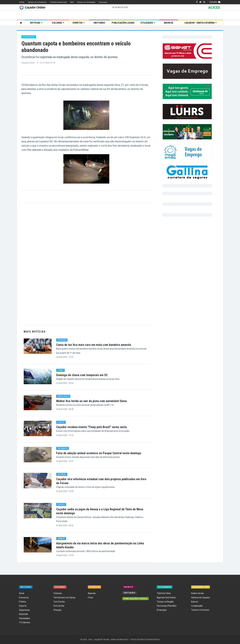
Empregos (103, 2)
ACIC (72, 2)
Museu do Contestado (86, 2)
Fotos (91, 598)
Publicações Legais (123, 23)
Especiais (23, 614)
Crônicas (58, 593)
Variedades (24, 618)
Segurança (24, 610)
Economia (24, 598)
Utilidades (148, 23)
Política (22, 602)
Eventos (79, 23)
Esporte (23, 606)
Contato (215, 2)
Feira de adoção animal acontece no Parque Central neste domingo (99, 453)
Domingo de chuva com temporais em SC (82, 375)
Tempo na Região (165, 602)
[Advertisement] (86, 264)
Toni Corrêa (59, 602)
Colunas (58, 23)
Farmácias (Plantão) (167, 606)
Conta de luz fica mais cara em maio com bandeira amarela (94, 345)
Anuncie (168, 23)
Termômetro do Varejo (64, 598)
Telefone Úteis (164, 593)
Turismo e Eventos (200, 610)
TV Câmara (24, 622)
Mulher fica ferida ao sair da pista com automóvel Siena (91, 401)
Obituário (99, 23)
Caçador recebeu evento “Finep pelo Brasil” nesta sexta (91, 427)
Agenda (92, 593)
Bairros (195, 602)
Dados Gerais (198, 593)
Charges (57, 610)
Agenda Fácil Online (166, 598)
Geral (22, 593)
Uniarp (22, 2)
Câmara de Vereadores (37, 2)
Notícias (36, 23)
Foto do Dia (59, 606)
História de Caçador (201, 598)
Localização (197, 606)
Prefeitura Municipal (58, 2)
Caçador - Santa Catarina (201, 23)
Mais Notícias (35, 332)
